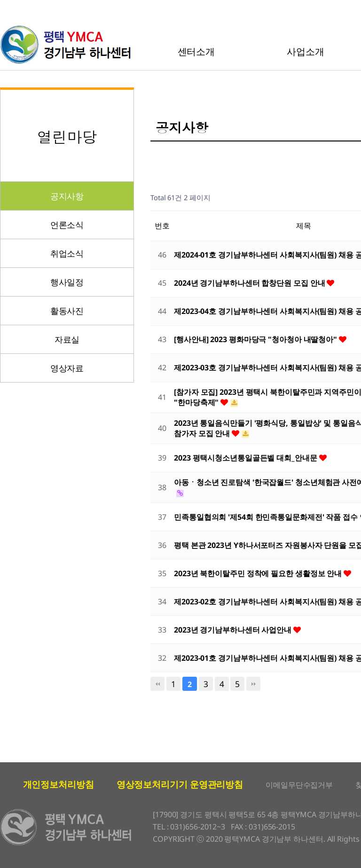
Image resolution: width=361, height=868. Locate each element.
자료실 (67, 339)
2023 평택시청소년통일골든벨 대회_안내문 (247, 458)
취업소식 (67, 253)
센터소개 (196, 51)
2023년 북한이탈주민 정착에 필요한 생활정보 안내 (259, 573)
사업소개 (306, 51)
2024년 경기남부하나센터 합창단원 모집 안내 (250, 283)
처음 (157, 684)
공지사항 (67, 196)
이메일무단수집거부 (299, 785)
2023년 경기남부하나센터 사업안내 (234, 630)
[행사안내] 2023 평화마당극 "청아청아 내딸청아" (256, 339)
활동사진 (67, 311)
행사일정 (67, 282)
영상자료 (67, 368)
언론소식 (67, 225)
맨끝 (253, 684)
